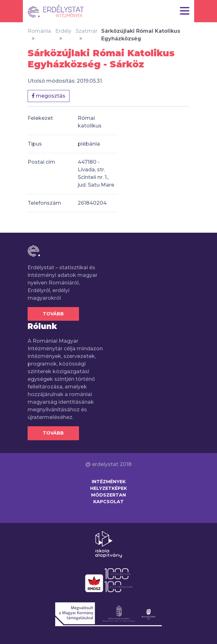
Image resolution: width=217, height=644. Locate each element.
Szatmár (86, 31)
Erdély (63, 31)
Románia (39, 31)
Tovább (53, 314)
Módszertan (109, 495)
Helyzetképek (109, 488)
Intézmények (109, 482)
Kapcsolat (109, 502)
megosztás (49, 96)
